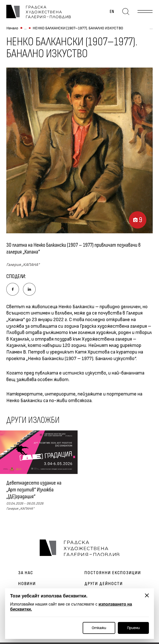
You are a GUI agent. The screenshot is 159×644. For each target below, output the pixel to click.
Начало (12, 30)
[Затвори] (147, 595)
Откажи (99, 628)
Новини (27, 585)
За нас (26, 574)
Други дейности (104, 585)
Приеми (133, 628)
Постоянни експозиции (113, 574)
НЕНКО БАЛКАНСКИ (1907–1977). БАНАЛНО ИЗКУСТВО (78, 30)
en (113, 13)
